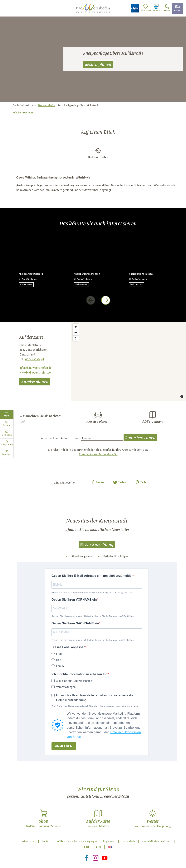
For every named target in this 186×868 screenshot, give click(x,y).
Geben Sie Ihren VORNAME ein (74, 600)
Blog (99, 847)
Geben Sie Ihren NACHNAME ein (75, 623)
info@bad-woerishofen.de (35, 368)
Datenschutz (128, 841)
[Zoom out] (76, 332)
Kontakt (46, 841)
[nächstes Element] (106, 300)
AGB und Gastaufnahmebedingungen (77, 841)
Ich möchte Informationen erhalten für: (80, 674)
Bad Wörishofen (47, 105)
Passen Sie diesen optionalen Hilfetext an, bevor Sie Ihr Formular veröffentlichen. (93, 616)
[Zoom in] (76, 327)
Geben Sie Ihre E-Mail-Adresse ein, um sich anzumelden (92, 576)
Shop (87, 847)
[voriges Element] (91, 300)
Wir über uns (29, 841)
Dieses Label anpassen (68, 647)
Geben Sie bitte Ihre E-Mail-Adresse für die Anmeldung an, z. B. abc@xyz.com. (92, 593)
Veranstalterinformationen (156, 841)
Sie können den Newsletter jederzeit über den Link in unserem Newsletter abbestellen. (96, 706)
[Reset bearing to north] (76, 338)
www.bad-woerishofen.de (35, 373)
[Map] (128, 361)
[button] (97, 545)
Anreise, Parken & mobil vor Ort (98, 454)
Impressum (109, 841)
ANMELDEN (64, 746)
